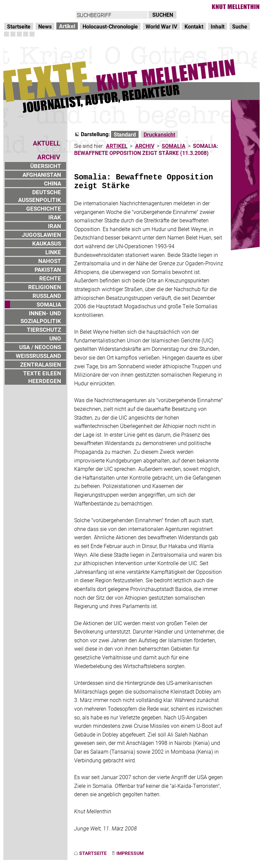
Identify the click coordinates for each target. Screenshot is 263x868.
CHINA (52, 183)
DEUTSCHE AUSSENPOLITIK (40, 196)
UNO (55, 338)
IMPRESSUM (130, 853)
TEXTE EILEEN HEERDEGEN (42, 377)
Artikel (67, 26)
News (45, 26)
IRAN (55, 226)
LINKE (53, 252)
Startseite (19, 26)
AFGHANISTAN (42, 175)
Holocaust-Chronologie (110, 26)
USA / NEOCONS (40, 347)
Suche (240, 26)
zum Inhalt (86, 7)
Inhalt (218, 26)
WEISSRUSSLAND (38, 356)
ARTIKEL (117, 146)
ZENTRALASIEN (41, 364)
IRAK (55, 217)
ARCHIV (145, 146)
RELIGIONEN (45, 287)
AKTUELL (46, 143)
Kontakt (194, 26)
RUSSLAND (47, 296)
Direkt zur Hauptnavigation (36, 7)
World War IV (161, 26)
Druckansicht (159, 134)
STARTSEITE (93, 853)
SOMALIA (49, 304)
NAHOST (50, 261)
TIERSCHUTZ (44, 330)
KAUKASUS (47, 243)
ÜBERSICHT (46, 166)
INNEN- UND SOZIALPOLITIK (41, 317)
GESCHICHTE (44, 208)
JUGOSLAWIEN (41, 235)
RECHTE (50, 278)
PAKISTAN (48, 269)
